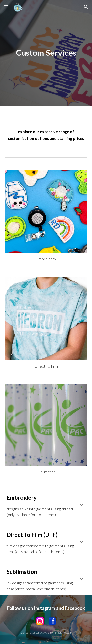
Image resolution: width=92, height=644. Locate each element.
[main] (46, 53)
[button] (6, 7)
